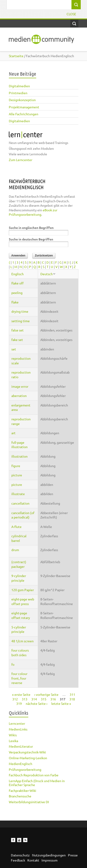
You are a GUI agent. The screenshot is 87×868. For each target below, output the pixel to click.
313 (25, 699)
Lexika (13, 741)
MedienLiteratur (21, 746)
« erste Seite (21, 694)
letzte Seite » (61, 703)
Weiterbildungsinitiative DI (29, 802)
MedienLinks (18, 729)
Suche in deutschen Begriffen (31, 239)
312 (15, 699)
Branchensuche (20, 796)
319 (19, 703)
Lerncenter (17, 723)
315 (44, 699)
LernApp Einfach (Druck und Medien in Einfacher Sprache (37, 783)
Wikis (13, 735)
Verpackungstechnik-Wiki (27, 752)
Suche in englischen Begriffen (31, 228)
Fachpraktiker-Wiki (23, 790)
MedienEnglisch (21, 764)
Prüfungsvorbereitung (25, 769)
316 (53, 699)
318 (72, 699)
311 (72, 694)
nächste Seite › (37, 703)
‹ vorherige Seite (46, 694)
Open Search (74, 23)
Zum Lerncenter (21, 160)
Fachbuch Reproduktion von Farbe (34, 775)
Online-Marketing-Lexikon (28, 758)
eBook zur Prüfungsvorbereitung (33, 212)
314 (34, 699)
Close (71, 14)
